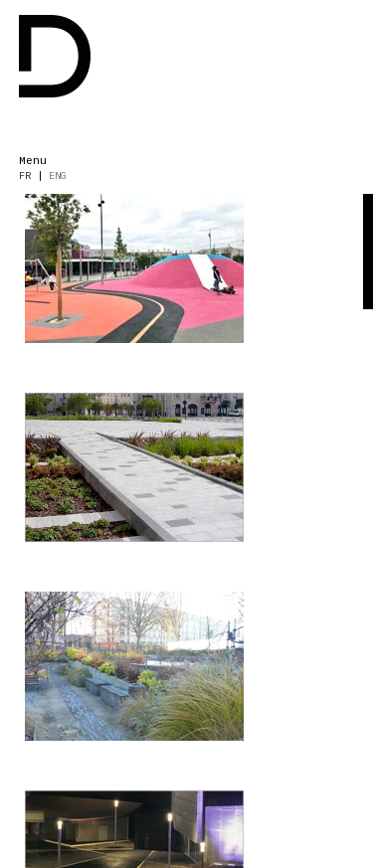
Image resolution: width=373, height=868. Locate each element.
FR (25, 176)
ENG (58, 176)
